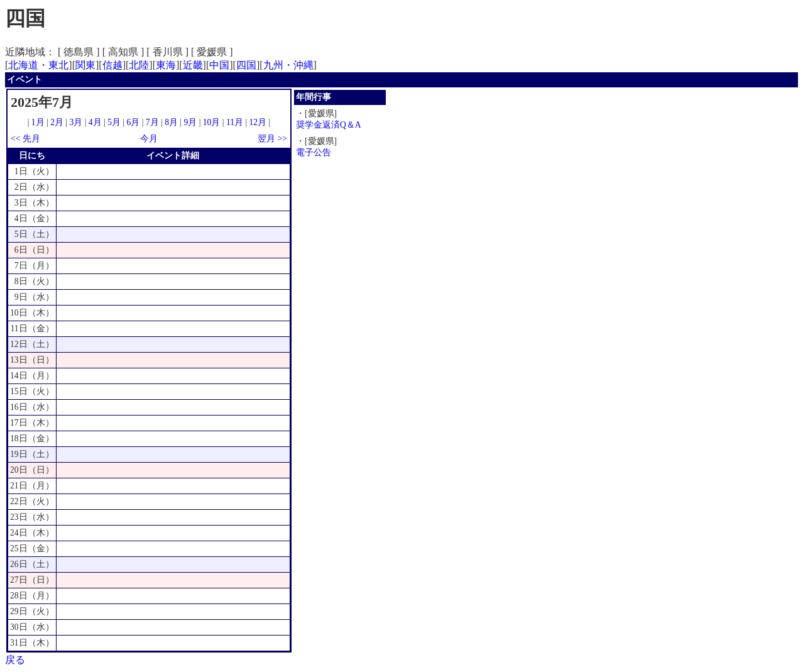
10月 (212, 122)
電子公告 (314, 152)
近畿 (193, 65)
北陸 (139, 65)
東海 (166, 65)
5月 (114, 122)
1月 (38, 122)
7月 (152, 122)
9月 (190, 122)
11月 (235, 122)
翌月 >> (272, 139)
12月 (258, 122)
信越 (112, 65)
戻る (15, 660)
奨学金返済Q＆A (329, 125)
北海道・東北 (38, 65)
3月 (76, 122)
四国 (246, 65)
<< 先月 (25, 139)
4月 (95, 122)
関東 (85, 65)
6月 (133, 122)
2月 (57, 122)
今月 (149, 139)
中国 (219, 65)
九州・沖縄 (288, 65)
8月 (171, 122)
